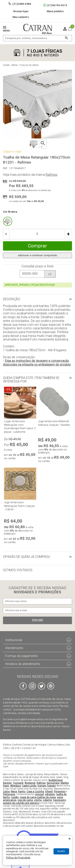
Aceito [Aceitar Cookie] (61, 851)
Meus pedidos (55, 11)
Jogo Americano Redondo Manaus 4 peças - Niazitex (54, 423)
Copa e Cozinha (35, 791)
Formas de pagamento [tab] (21, 656)
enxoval (39, 794)
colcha (38, 800)
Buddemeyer (56, 780)
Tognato (51, 786)
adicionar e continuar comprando (38, 255)
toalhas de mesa (46, 797)
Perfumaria (9, 794)
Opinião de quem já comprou (26, 557)
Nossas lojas (21, 11)
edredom (50, 794)
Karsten (7, 783)
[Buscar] (66, 38)
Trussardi (18, 783)
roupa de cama (28, 797)
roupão (15, 797)
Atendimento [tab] (14, 648)
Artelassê (30, 783)
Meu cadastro (21, 17)
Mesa (14, 791)
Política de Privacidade (18, 858)
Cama (6, 791)
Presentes (60, 791)
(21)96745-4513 (55, 5)
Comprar (37, 246)
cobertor (47, 800)
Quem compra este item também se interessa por (31, 380)
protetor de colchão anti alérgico (21, 803)
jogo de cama (25, 800)
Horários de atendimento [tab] (23, 664)
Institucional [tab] (14, 640)
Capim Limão (29, 786)
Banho (22, 791)
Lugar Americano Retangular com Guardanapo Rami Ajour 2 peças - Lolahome (20, 426)
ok (50, 274)
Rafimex (41, 783)
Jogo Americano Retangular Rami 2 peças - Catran (19, 506)
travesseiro (59, 800)
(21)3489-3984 (22, 4)
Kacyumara (53, 783)
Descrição (11, 299)
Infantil (49, 791)
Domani (42, 786)
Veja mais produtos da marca (30, 175)
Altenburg (15, 786)
